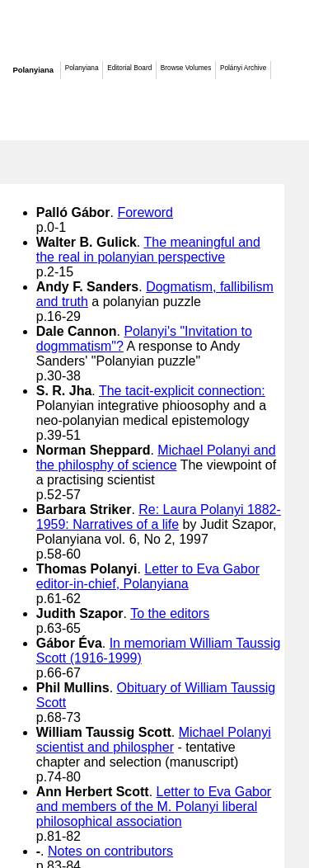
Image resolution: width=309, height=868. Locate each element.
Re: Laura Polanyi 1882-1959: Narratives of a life (159, 517)
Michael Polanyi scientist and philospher (154, 740)
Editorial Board (129, 68)
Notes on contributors (110, 851)
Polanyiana (33, 70)
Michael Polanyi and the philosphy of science (156, 458)
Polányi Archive (243, 68)
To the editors (170, 613)
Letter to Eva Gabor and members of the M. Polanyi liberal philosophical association (154, 807)
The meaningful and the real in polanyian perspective (148, 250)
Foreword (145, 212)
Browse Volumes (186, 68)
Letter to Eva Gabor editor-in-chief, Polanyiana (148, 576)
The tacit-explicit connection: (182, 391)
